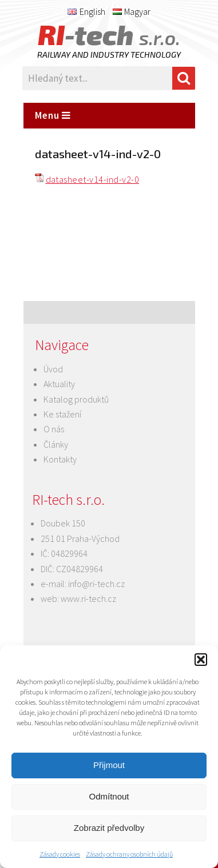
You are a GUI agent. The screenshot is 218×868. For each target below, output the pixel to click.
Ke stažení (62, 414)
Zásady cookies (60, 854)
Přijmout (109, 765)
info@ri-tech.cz (96, 584)
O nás (54, 429)
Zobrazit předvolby (109, 828)
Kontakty (60, 459)
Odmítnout (109, 796)
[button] (201, 660)
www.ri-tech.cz (88, 598)
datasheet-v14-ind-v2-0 (93, 179)
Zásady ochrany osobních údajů (129, 854)
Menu (53, 115)
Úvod (53, 369)
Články (56, 444)
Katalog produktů (76, 399)
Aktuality (59, 384)
